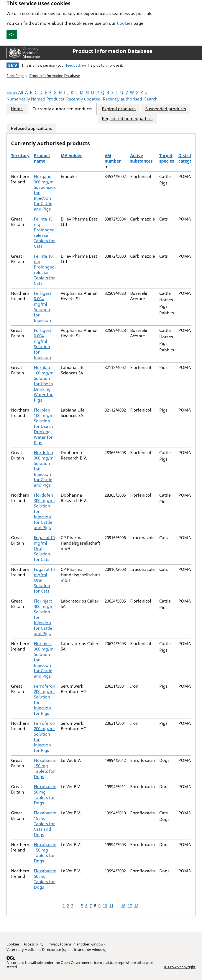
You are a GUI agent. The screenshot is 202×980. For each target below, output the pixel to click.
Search (151, 99)
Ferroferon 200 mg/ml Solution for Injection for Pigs (45, 700)
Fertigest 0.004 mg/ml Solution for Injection (43, 307)
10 (105, 906)
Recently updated (83, 99)
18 (136, 906)
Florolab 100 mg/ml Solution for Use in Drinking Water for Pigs (44, 384)
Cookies (125, 23)
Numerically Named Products (35, 99)
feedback (74, 65)
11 (111, 906)
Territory (20, 156)
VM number (113, 158)
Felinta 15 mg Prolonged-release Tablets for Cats (45, 233)
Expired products (119, 109)
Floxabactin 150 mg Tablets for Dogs (45, 768)
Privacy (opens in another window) (76, 944)
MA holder (71, 156)
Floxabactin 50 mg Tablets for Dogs (45, 795)
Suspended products (166, 109)
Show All (15, 92)
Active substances (141, 158)
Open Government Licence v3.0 (86, 963)
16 (123, 906)
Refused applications (31, 128)
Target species (167, 158)
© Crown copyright (180, 967)
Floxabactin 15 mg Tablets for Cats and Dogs (45, 824)
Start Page (15, 76)
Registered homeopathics (127, 119)
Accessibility (34, 944)
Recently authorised (122, 99)
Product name (42, 158)
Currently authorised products (62, 109)
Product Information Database (112, 51)
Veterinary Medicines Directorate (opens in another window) (57, 950)
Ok (12, 35)
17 (130, 906)
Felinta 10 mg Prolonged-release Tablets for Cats (45, 270)
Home (17, 109)
